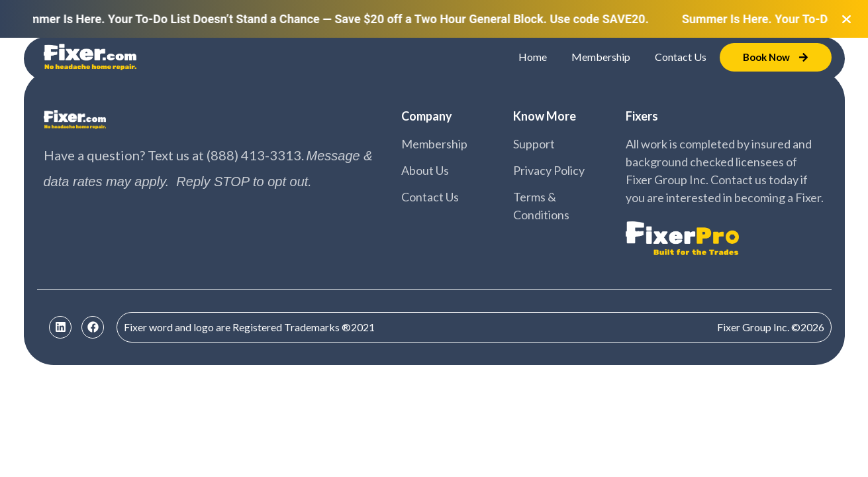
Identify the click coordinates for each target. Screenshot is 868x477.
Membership (601, 57)
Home (533, 57)
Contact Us (681, 57)
